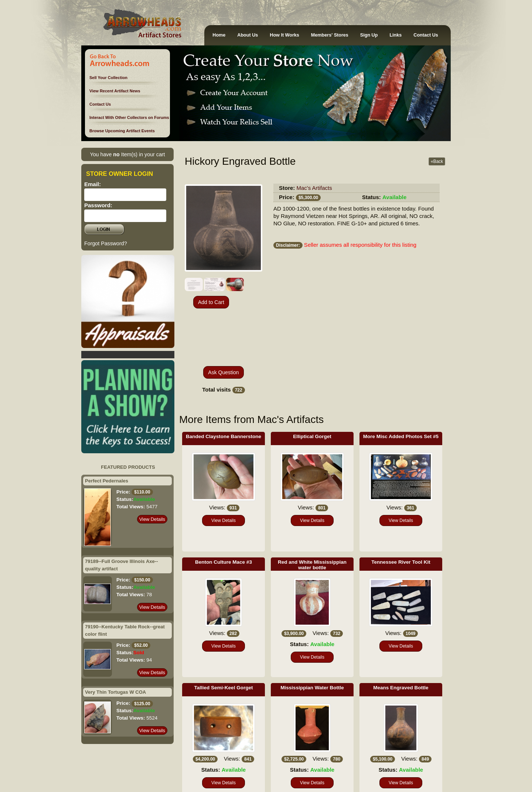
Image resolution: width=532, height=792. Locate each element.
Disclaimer (336, 769)
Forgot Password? (106, 243)
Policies (183, 769)
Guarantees (210, 769)
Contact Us (426, 35)
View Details (152, 519)
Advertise (280, 769)
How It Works (284, 35)
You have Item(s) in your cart (127, 154)
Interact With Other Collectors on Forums (129, 117)
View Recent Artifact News (115, 91)
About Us (248, 35)
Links (395, 35)
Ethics (360, 769)
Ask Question (223, 319)
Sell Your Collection (108, 78)
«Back (437, 161)
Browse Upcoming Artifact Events (122, 131)
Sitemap (381, 769)
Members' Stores (330, 35)
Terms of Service (246, 769)
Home (219, 35)
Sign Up (369, 35)
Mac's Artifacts (314, 188)
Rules (164, 769)
